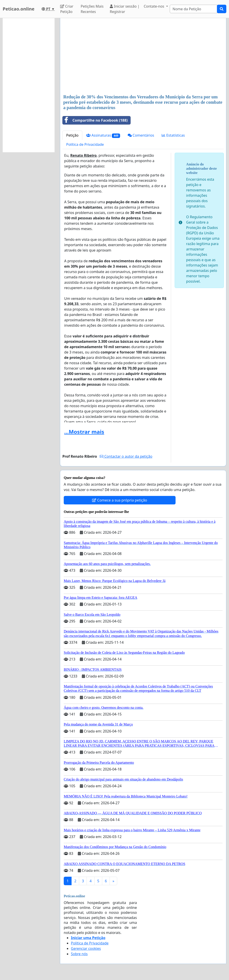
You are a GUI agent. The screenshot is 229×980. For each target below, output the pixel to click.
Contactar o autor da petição (126, 456)
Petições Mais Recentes (92, 9)
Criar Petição (67, 9)
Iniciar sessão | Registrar (125, 9)
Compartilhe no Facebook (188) (95, 120)
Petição (72, 135)
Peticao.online (19, 9)
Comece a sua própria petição (120, 500)
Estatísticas (173, 135)
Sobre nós (79, 954)
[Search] (193, 9)
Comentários (141, 135)
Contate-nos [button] (155, 6)
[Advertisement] (143, 57)
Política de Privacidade (85, 144)
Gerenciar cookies (86, 948)
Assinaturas (103, 135)
